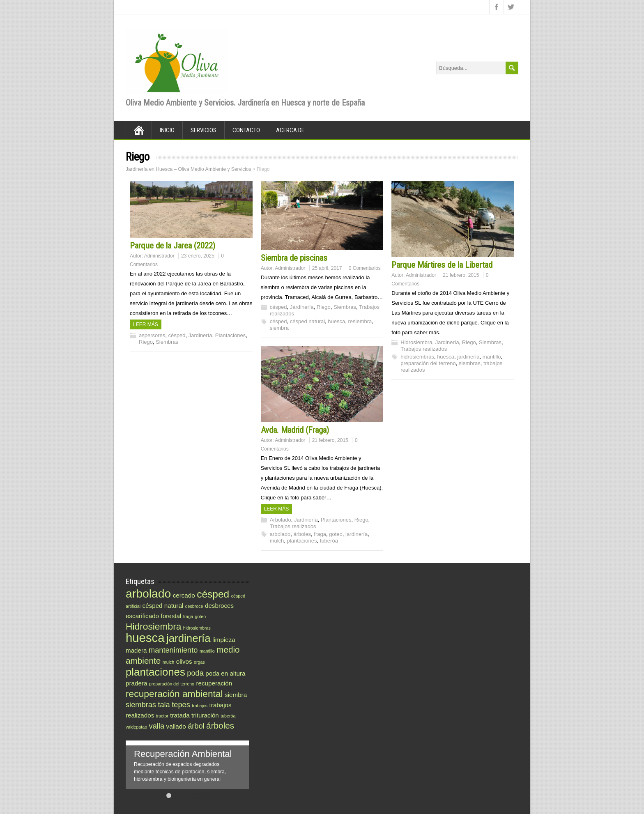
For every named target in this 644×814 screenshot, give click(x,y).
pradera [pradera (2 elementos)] (136, 683)
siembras (470, 363)
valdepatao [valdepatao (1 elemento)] (136, 727)
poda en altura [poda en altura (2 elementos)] (225, 673)
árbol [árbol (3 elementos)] (196, 726)
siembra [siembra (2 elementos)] (236, 695)
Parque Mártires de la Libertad (442, 265)
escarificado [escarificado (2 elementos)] (142, 616)
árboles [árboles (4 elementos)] (220, 725)
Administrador (159, 256)
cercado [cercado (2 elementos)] (184, 595)
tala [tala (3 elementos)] (164, 705)
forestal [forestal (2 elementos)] (171, 616)
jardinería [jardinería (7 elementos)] (189, 638)
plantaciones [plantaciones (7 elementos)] (155, 672)
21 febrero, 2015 (461, 275)
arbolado (280, 534)
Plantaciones (230, 335)
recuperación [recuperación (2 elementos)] (214, 683)
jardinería (468, 357)
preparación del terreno (428, 363)
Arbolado (281, 520)
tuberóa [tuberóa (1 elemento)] (228, 716)
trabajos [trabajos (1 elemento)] (200, 706)
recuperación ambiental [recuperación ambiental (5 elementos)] (174, 694)
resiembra (360, 321)
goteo (336, 534)
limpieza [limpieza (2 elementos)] (224, 640)
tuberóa (329, 541)
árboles (302, 534)
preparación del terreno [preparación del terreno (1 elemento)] (172, 684)
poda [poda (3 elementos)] (195, 673)
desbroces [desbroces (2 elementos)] (219, 606)
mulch (277, 541)
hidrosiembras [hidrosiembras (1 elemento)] (197, 628)
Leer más (146, 324)
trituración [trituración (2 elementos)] (205, 715)
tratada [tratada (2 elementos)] (180, 715)
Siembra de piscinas (294, 258)
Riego (146, 342)
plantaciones (302, 541)
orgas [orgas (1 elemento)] (199, 662)
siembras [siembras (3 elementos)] (141, 705)
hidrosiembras (417, 357)
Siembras (167, 342)
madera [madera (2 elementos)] (136, 650)
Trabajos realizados (424, 349)
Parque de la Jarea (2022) (172, 246)
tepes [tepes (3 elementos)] (181, 705)
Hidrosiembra (416, 342)
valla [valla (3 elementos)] (157, 726)
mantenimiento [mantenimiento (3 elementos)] (173, 650)
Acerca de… (292, 130)
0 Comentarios (365, 268)
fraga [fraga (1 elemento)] (188, 616)
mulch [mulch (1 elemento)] (168, 662)
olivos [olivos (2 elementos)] (184, 661)
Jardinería (200, 335)
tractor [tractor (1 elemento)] (162, 716)
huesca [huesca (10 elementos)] (145, 638)
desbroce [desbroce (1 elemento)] (194, 606)
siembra (279, 328)
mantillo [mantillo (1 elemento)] (207, 651)
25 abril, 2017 (327, 268)
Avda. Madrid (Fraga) (295, 430)
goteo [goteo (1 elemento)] (201, 616)
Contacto (246, 130)
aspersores (152, 335)
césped (177, 335)
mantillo (492, 357)
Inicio (167, 130)
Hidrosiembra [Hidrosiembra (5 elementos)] (153, 626)
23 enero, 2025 (198, 256)
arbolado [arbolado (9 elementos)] (148, 593)
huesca (336, 321)
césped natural (307, 321)
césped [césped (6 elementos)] (213, 594)
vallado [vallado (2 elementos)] (176, 726)
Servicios (204, 130)
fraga (320, 534)
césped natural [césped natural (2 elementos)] (163, 606)
